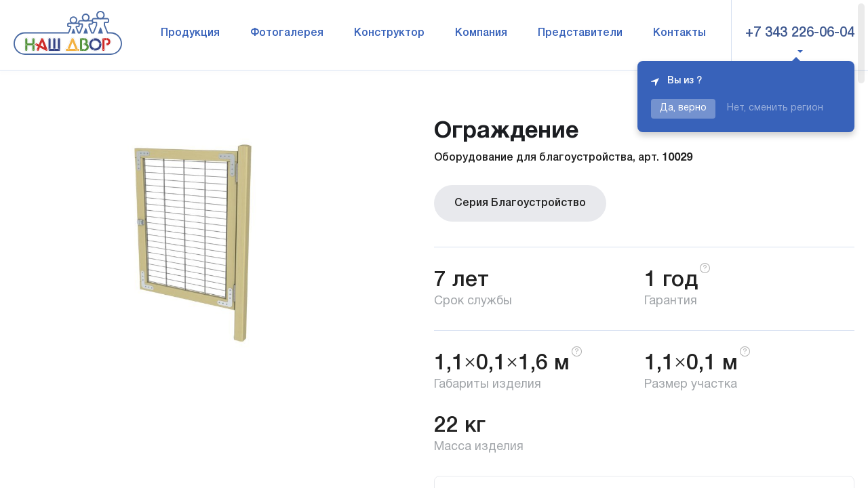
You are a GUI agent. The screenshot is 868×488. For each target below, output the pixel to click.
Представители (580, 33)
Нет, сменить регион (775, 108)
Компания (481, 33)
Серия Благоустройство (520, 203)
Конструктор (389, 33)
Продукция (190, 33)
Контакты (679, 33)
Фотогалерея (287, 33)
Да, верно (683, 108)
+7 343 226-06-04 (800, 33)
